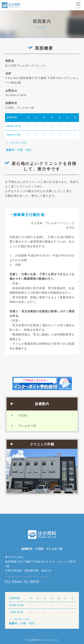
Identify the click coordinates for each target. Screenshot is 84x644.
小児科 (23, 415)
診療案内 (30, 404)
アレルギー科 (27, 426)
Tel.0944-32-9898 (22, 582)
